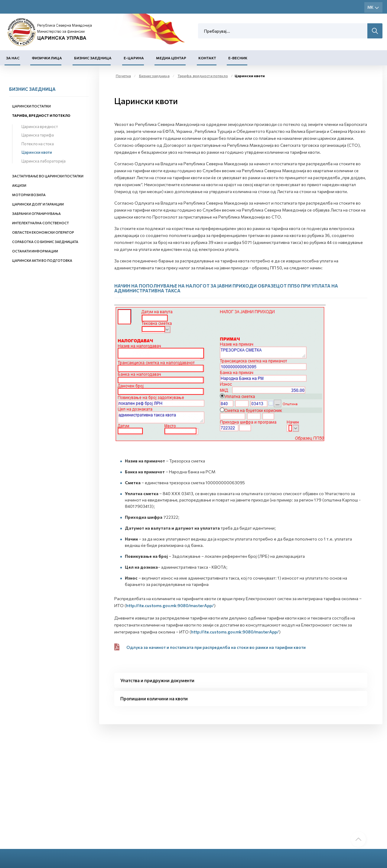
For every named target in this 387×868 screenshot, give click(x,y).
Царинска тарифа (38, 135)
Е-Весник (238, 58)
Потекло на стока (38, 144)
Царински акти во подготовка (42, 260)
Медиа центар (171, 58)
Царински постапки (31, 106)
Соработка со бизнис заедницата (45, 242)
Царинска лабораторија (44, 161)
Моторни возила (29, 195)
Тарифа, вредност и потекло (41, 115)
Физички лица (47, 58)
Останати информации (35, 251)
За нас (13, 58)
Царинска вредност (40, 127)
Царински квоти (37, 152)
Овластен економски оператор (43, 232)
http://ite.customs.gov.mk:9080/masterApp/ (170, 605)
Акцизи (19, 185)
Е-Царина (134, 58)
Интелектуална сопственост (41, 223)
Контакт (207, 58)
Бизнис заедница (93, 58)
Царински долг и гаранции (38, 204)
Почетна (123, 76)
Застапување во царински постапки (48, 176)
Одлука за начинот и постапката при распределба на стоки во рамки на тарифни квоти (216, 647)
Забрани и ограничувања (36, 214)
